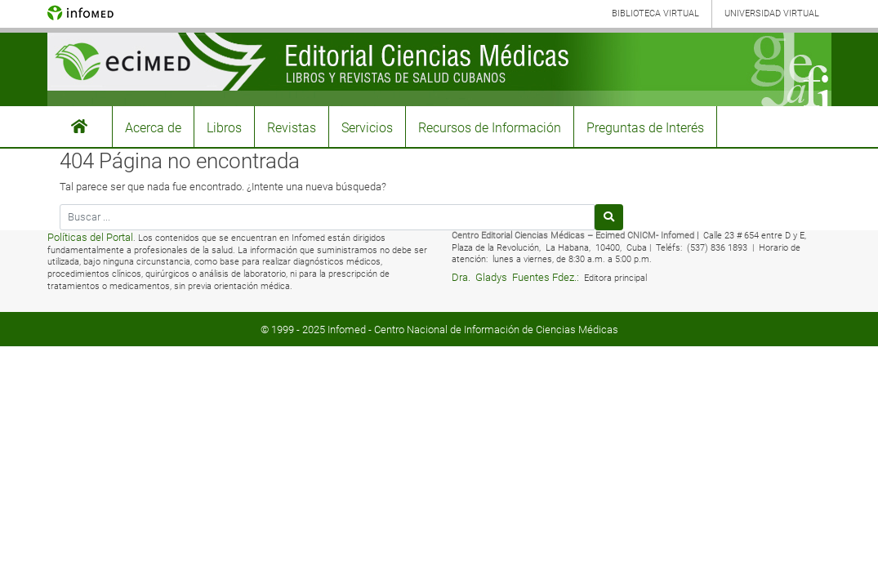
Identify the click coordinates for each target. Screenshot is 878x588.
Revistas (292, 128)
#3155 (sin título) (80, 127)
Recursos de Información (490, 128)
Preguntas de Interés (645, 128)
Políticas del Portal (90, 237)
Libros (224, 128)
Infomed (347, 330)
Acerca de (153, 128)
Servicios (367, 128)
